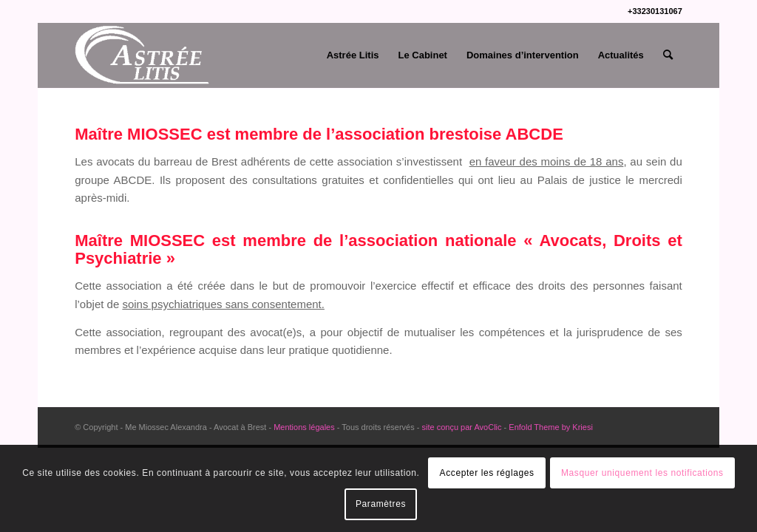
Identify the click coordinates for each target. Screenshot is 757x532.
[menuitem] (353, 55)
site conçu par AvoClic (460, 427)
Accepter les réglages (487, 473)
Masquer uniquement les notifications (642, 473)
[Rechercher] (668, 55)
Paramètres (381, 504)
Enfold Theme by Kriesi (551, 427)
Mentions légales (304, 427)
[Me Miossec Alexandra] (143, 55)
